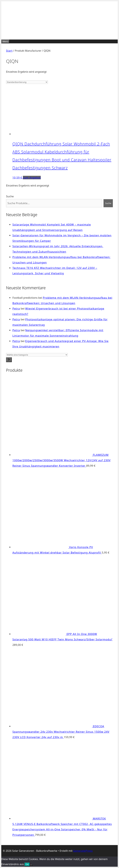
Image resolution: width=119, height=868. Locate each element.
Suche (10, 196)
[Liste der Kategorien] (37, 355)
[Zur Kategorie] (9, 360)
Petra (16, 308)
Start (9, 51)
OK (27, 864)
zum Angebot (32, 178)
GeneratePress (83, 851)
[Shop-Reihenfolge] (27, 82)
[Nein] (31, 865)
